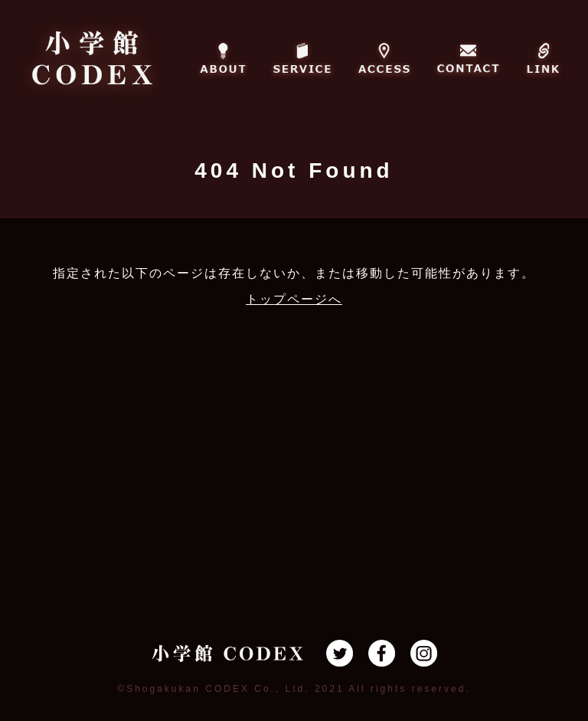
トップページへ (294, 299)
